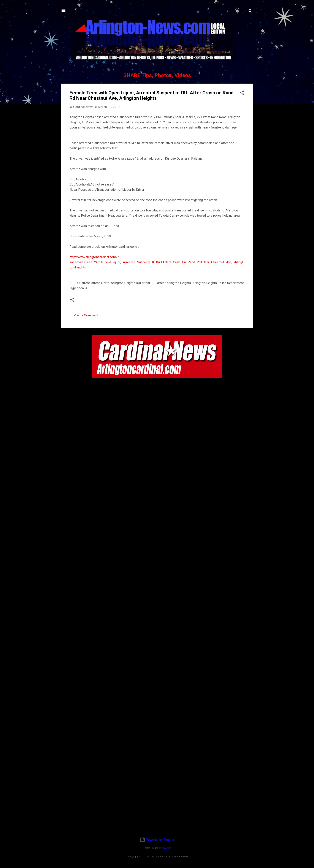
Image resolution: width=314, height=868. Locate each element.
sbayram (167, 848)
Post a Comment (86, 315)
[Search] (251, 12)
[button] (242, 93)
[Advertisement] (157, 806)
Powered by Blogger (157, 840)
